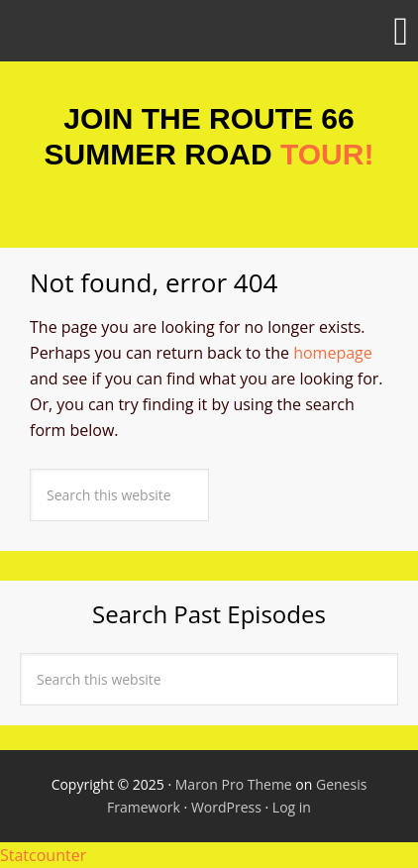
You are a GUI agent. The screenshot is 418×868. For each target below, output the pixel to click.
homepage (333, 353)
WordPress (226, 807)
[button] (209, 31)
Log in (292, 807)
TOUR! (327, 154)
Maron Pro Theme (234, 784)
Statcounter (43, 855)
